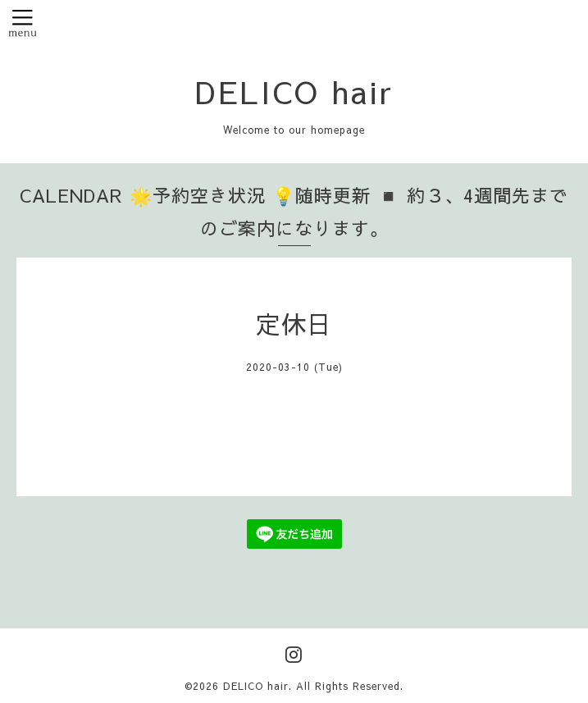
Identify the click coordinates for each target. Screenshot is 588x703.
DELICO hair (294, 91)
